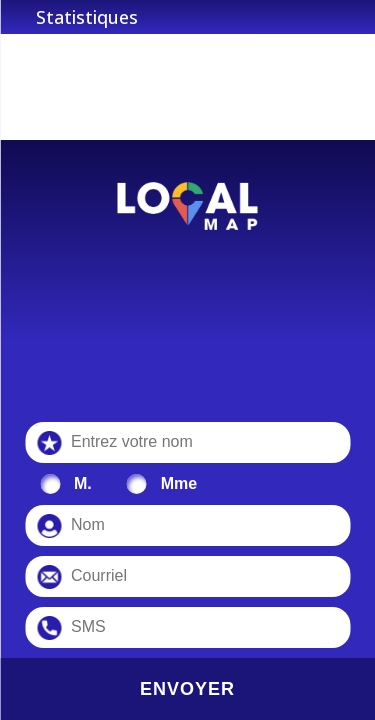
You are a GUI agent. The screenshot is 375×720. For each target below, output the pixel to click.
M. (83, 483)
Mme (179, 483)
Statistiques (87, 17)
